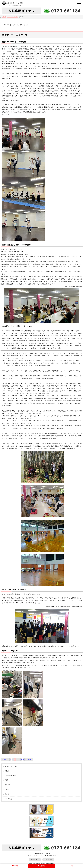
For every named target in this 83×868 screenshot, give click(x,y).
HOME (4, 17)
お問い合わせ (48, 860)
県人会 (7, 794)
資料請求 (43, 866)
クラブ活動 (8, 799)
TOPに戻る (15, 866)
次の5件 (30, 760)
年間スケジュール (11, 766)
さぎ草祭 (8, 785)
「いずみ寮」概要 (10, 776)
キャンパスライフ (12, 17)
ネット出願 (70, 866)
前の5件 (4, 760)
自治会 (7, 789)
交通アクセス (35, 860)
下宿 (6, 780)
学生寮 (7, 771)
